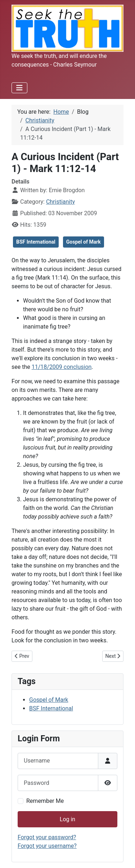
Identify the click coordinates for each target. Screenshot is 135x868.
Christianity (60, 202)
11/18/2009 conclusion (62, 367)
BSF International (36, 242)
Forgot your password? (47, 837)
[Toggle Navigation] (19, 88)
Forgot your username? (47, 846)
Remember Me (45, 801)
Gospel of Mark (84, 242)
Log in (67, 819)
